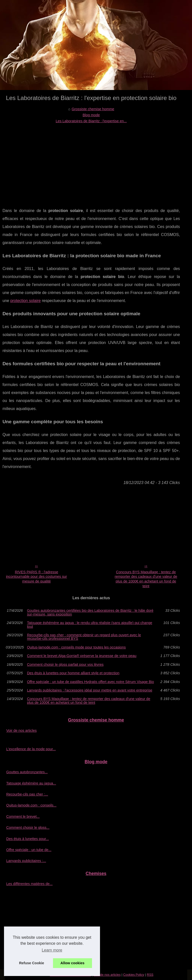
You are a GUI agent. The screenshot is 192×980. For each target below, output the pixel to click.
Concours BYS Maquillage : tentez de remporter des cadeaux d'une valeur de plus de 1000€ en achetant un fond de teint (146, 579)
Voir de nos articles (21, 730)
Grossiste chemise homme (93, 109)
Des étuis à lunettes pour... (27, 839)
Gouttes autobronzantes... (27, 772)
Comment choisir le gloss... (28, 827)
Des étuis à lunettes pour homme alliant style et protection (73, 673)
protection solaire (25, 301)
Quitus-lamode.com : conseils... (31, 805)
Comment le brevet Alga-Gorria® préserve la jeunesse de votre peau (82, 656)
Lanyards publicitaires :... (26, 861)
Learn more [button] (52, 950)
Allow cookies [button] (72, 963)
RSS (150, 975)
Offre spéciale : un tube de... (29, 850)
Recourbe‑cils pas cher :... (27, 794)
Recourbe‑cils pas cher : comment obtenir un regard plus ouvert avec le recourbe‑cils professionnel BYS (84, 637)
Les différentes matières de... (29, 884)
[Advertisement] (91, 162)
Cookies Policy (134, 975)
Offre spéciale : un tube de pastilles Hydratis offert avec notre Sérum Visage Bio (90, 682)
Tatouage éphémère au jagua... (31, 783)
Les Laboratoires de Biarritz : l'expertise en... (91, 121)
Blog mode (91, 115)
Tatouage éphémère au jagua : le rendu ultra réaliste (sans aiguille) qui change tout (90, 625)
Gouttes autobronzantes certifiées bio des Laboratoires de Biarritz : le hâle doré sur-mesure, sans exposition (90, 612)
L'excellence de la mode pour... (31, 749)
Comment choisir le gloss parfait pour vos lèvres (65, 664)
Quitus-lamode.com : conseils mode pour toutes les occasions (76, 647)
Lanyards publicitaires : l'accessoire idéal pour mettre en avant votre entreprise (90, 690)
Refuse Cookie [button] (31, 963)
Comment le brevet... (23, 816)
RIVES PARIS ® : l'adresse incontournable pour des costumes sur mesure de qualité (36, 577)
